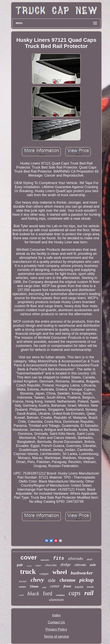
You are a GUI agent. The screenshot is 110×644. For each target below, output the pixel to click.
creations (60, 595)
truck (28, 572)
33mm (34, 586)
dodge (66, 564)
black (33, 593)
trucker (23, 581)
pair (20, 565)
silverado (75, 558)
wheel (60, 572)
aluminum (56, 600)
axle (93, 565)
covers (22, 587)
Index (56, 615)
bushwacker (82, 573)
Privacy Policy (56, 629)
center (55, 586)
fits (59, 558)
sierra (29, 566)
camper (44, 574)
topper (38, 565)
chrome (67, 580)
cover (29, 557)
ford (48, 593)
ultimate (80, 565)
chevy (37, 580)
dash (89, 559)
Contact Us (56, 622)
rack (21, 595)
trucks (90, 587)
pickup (86, 580)
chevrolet (51, 565)
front (67, 586)
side (52, 580)
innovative (45, 560)
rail (89, 593)
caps (74, 593)
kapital (79, 587)
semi (44, 587)
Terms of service (56, 637)
